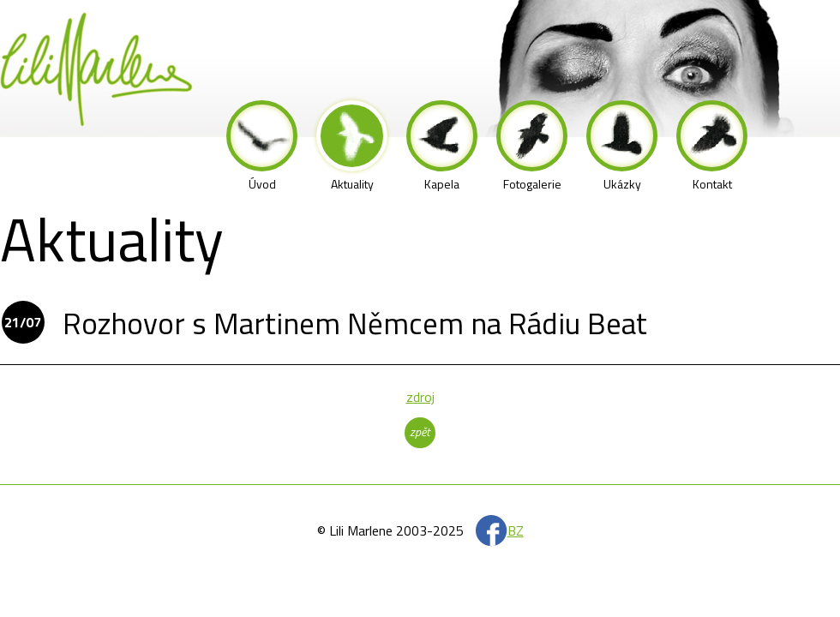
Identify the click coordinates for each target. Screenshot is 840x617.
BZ (516, 530)
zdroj (420, 397)
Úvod (262, 147)
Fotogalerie (532, 147)
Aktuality (352, 147)
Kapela (442, 147)
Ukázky (622, 147)
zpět (420, 431)
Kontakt (712, 147)
